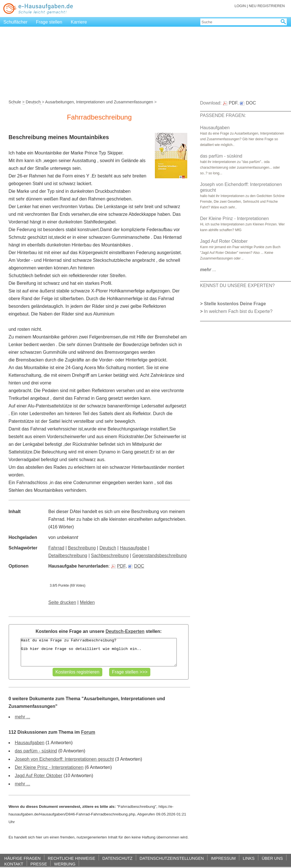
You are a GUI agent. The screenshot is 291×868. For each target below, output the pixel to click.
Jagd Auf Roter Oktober (39, 776)
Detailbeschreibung (68, 556)
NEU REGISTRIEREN (267, 6)
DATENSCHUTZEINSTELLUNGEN (172, 858)
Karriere (79, 22)
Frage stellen (49, 22)
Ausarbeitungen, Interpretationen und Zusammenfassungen (99, 102)
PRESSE (39, 864)
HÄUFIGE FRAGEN (22, 858)
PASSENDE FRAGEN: (223, 115)
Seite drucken (62, 602)
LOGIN (240, 6)
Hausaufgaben (30, 743)
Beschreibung (82, 548)
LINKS (249, 858)
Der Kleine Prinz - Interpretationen (49, 767)
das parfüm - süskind (36, 751)
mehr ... (22, 717)
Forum (88, 732)
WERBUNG (65, 864)
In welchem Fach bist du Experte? (238, 311)
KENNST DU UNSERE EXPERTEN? (237, 286)
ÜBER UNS (272, 858)
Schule (15, 102)
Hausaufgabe (133, 548)
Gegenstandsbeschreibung (160, 556)
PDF (118, 566)
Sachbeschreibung (110, 556)
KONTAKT (14, 864)
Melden (87, 602)
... (208, 270)
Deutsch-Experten (125, 631)
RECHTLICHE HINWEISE (71, 858)
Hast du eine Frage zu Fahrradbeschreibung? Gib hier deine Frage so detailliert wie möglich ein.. (99, 652)
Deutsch (33, 102)
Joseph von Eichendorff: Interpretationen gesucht (64, 759)
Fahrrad (56, 548)
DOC (136, 566)
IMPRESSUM (223, 858)
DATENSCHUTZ (117, 858)
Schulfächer (15, 22)
